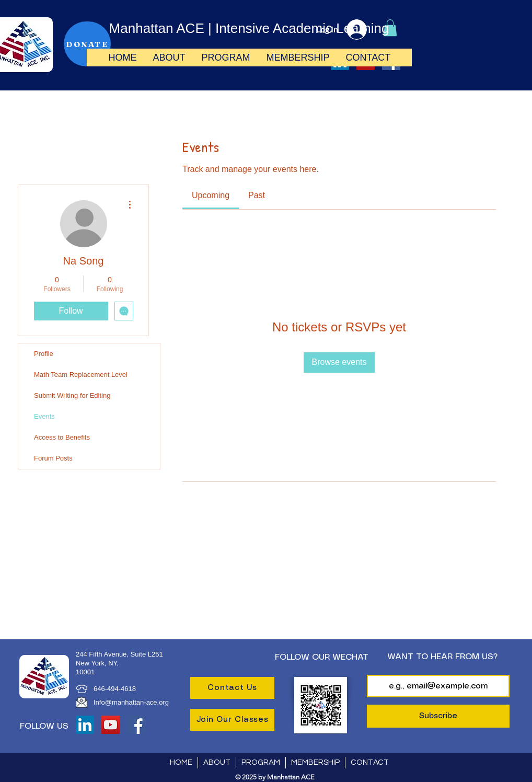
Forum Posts (53, 458)
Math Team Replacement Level (81, 375)
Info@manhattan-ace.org (131, 702)
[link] (211, 195)
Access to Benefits (62, 437)
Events (44, 416)
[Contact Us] (232, 688)
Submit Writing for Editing (72, 395)
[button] (169, 57)
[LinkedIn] (85, 725)
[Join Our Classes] (232, 720)
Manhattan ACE (157, 28)
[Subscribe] (438, 716)
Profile (44, 354)
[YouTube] (111, 725)
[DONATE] (87, 44)
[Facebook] (136, 725)
